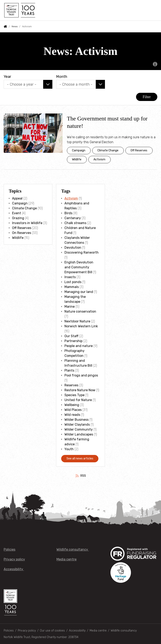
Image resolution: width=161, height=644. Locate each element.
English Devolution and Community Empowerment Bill (79, 267)
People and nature (79, 346)
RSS (83, 476)
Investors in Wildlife (27, 223)
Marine (70, 307)
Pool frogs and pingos (81, 375)
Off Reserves (139, 150)
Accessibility (14, 569)
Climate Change (108, 150)
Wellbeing (72, 405)
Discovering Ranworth (82, 252)
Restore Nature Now (80, 390)
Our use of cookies (52, 631)
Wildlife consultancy (73, 549)
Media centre (66, 559)
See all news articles (80, 459)
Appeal (17, 198)
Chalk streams (75, 223)
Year (7, 77)
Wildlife (77, 159)
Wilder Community (79, 429)
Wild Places (73, 410)
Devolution (73, 248)
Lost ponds (73, 282)
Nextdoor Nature (77, 321)
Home (5, 26)
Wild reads (72, 415)
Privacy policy (14, 559)
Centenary (73, 218)
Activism (99, 159)
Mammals (72, 287)
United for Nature (78, 400)
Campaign (79, 150)
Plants (69, 370)
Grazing (18, 218)
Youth (69, 449)
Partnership (73, 341)
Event (17, 213)
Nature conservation (80, 311)
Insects (70, 277)
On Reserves (22, 233)
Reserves (71, 385)
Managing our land (79, 292)
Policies (10, 549)
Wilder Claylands (77, 425)
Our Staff (71, 336)
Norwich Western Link (81, 326)
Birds (68, 213)
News (15, 26)
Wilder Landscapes (79, 434)
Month (62, 77)
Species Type (74, 395)
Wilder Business (77, 420)
